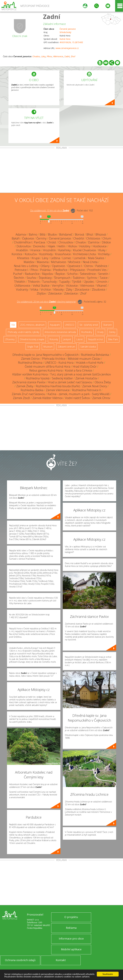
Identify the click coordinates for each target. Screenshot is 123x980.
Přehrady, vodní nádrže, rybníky (23, 332)
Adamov (21, 234)
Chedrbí (79, 238)
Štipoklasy (45, 278)
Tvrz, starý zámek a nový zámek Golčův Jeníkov (80, 374)
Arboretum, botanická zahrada (60, 332)
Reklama (71, 928)
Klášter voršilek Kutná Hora (30, 374)
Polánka (45, 270)
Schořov (72, 274)
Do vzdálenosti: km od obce (50, 210)
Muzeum (48, 347)
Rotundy (54, 339)
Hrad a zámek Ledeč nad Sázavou (70, 382)
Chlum (107, 238)
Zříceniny (10, 339)
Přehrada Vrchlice (54, 359)
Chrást (52, 242)
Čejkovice (28, 238)
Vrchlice (46, 289)
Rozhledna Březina (30, 363)
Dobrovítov (24, 246)
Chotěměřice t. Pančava (29, 242)
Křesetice (23, 258)
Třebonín (34, 282)
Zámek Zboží (21, 398)
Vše (13, 325)
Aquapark (55, 325)
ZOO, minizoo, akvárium (32, 325)
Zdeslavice (55, 293)
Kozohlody (46, 254)
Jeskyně (67, 339)
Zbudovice (99, 289)
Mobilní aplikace (71, 949)
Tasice (104, 278)
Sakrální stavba (88, 347)
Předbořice (60, 270)
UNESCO (70, 325)
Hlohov (72, 246)
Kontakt (61, 960)
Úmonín (102, 282)
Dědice (106, 242)
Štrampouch (62, 278)
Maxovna (43, 262)
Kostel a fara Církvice (79, 370)
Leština (55, 258)
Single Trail (33, 347)
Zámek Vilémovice (58, 390)
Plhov (49, 56)
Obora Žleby (103, 382)
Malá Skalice (96, 258)
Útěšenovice (22, 286)
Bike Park (113, 339)
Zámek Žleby (25, 386)
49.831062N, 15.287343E (71, 42)
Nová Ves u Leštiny (26, 266)
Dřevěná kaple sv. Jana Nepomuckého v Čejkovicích (46, 355)
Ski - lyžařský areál (89, 325)
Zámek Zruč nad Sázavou (28, 394)
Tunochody (49, 282)
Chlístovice (93, 238)
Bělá (43, 234)
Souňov (31, 278)
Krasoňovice (63, 254)
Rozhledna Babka (32, 390)
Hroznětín (49, 250)
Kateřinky (64, 250)
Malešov (29, 262)
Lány (43, 56)
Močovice (74, 262)
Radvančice (32, 274)
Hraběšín (22, 250)
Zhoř (73, 56)
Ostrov (89, 266)
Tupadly (64, 282)
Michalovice (59, 262)
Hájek (51, 246)
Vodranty (22, 289)
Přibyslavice (77, 270)
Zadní (52, 17)
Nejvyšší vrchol (95, 339)
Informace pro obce (71, 939)
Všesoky (58, 289)
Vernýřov (58, 286)
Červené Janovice (68, 29)
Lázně (79, 339)
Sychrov (92, 278)
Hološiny (85, 246)
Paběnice (101, 266)
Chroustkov (66, 242)
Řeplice (60, 274)
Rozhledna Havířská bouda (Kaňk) (58, 386)
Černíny (41, 238)
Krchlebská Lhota (84, 254)
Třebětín (20, 282)
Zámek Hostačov (86, 378)
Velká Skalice (41, 286)
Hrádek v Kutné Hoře (90, 363)
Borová (79, 234)
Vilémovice (58, 56)
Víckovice (72, 286)
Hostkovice (100, 246)
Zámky (112, 332)
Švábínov (79, 278)
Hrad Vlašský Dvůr (85, 366)
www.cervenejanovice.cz (67, 48)
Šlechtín (19, 278)
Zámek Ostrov (30, 359)
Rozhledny (87, 332)
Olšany (45, 266)
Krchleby (104, 254)
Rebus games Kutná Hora (46, 370)
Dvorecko (39, 246)
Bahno (33, 234)
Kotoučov (31, 254)
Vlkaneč (102, 286)
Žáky (69, 289)
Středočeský (65, 32)
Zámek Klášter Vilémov (48, 398)
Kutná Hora (65, 39)
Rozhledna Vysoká (38, 378)
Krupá (36, 258)
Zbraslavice (82, 289)
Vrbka (34, 289)
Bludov (52, 234)
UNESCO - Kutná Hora (59, 363)
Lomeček (80, 258)
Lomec (67, 258)
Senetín (103, 274)
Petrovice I (21, 270)
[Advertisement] (61, 171)
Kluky (102, 250)
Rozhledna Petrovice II (86, 390)
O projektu (71, 917)
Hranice (35, 250)
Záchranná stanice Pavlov (29, 382)
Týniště (77, 282)
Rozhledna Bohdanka (95, 355)
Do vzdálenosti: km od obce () (47, 302)
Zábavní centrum (66, 347)
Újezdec (89, 282)
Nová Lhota (90, 262)
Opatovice (58, 266)
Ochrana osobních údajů (20, 960)
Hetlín (61, 246)
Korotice (17, 254)
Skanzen (107, 325)
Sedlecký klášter (62, 378)
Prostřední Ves (97, 270)
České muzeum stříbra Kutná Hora (48, 366)
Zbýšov (41, 293)
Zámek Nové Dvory (95, 386)
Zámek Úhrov (101, 398)
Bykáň (16, 238)
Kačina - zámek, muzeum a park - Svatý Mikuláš (79, 394)
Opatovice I (75, 266)
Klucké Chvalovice (84, 250)
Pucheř (18, 274)
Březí (90, 234)
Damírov (94, 242)
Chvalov (36, 56)
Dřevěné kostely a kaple (32, 339)
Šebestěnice (88, 274)
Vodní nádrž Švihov (77, 398)
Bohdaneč (66, 234)
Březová (101, 234)
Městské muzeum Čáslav (84, 359)
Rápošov (48, 274)
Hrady (100, 332)
